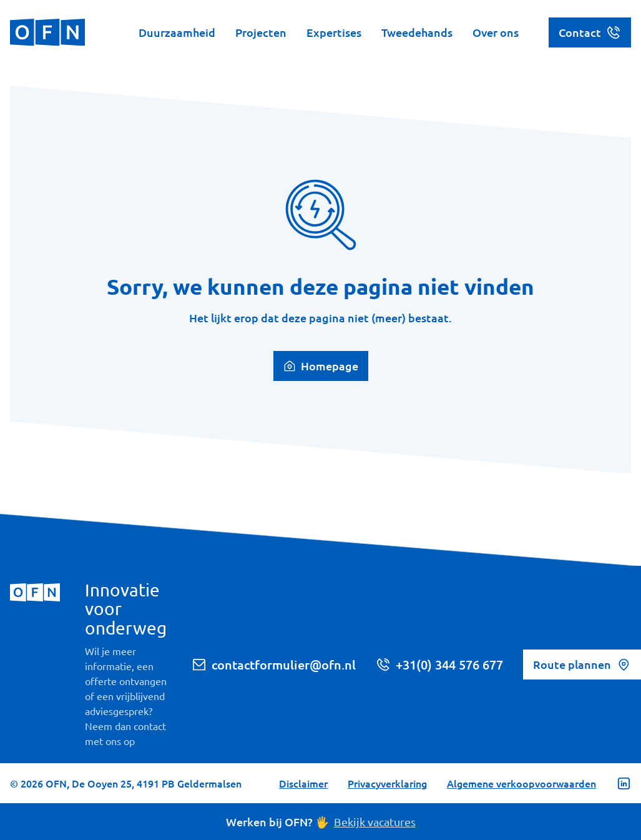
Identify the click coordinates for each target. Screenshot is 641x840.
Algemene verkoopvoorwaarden (521, 783)
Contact (590, 32)
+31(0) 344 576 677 (439, 665)
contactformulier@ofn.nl (274, 665)
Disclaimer (303, 783)
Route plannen (582, 665)
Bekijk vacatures (375, 822)
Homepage (321, 366)
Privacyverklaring (387, 783)
